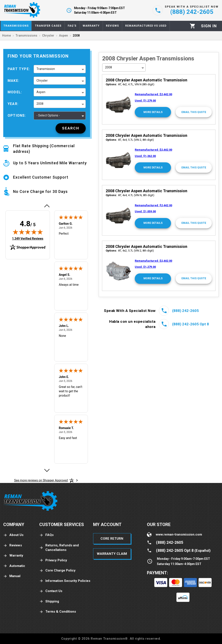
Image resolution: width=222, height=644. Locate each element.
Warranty (13, 556)
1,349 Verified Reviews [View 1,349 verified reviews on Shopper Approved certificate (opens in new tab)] (28, 238)
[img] (28, 232)
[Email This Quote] (194, 112)
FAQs (46, 535)
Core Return (112, 539)
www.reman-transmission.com (179, 534)
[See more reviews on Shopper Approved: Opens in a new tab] (41, 480)
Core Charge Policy (57, 571)
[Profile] (209, 26)
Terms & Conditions (58, 612)
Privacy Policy (53, 560)
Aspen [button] (41, 92)
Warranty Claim (112, 554)
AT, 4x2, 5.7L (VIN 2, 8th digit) (130, 251)
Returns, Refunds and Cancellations (59, 548)
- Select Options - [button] (48, 115)
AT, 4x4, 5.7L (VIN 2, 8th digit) (130, 140)
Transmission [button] (46, 69)
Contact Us (51, 591)
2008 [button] (40, 104)
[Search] (71, 128)
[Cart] (193, 26)
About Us (13, 535)
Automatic (14, 566)
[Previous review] (47, 206)
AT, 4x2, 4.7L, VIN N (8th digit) (130, 84)
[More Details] (153, 112)
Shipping (49, 601)
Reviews (13, 545)
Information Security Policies (65, 581)
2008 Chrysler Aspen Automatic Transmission (146, 80)
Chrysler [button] (42, 81)
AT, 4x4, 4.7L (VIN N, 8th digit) (130, 195)
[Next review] (47, 470)
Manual (12, 576)
